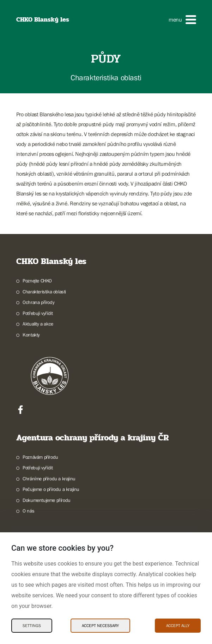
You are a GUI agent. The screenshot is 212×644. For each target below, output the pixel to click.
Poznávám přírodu (40, 457)
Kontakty (31, 335)
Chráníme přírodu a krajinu (49, 479)
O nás (28, 511)
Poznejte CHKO (37, 281)
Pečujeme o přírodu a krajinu (51, 489)
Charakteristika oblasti (44, 292)
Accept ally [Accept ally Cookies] (178, 626)
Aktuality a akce (38, 324)
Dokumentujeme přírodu (47, 500)
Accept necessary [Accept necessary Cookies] (100, 626)
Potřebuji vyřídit (38, 313)
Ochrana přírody (38, 302)
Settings (32, 626)
